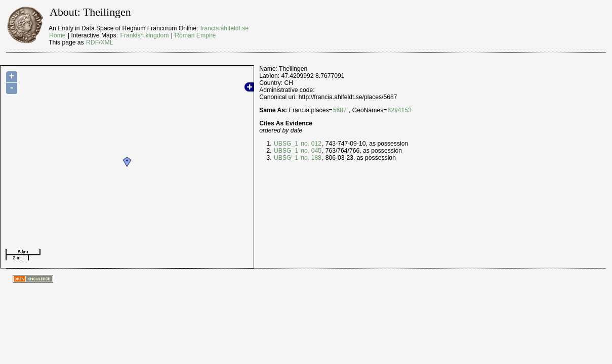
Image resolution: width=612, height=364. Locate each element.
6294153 (399, 110)
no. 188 (310, 158)
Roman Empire (195, 35)
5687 (340, 110)
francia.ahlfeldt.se (225, 28)
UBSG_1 (286, 144)
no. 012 (310, 144)
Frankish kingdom (144, 35)
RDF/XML (99, 42)
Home (57, 35)
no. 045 (310, 151)
